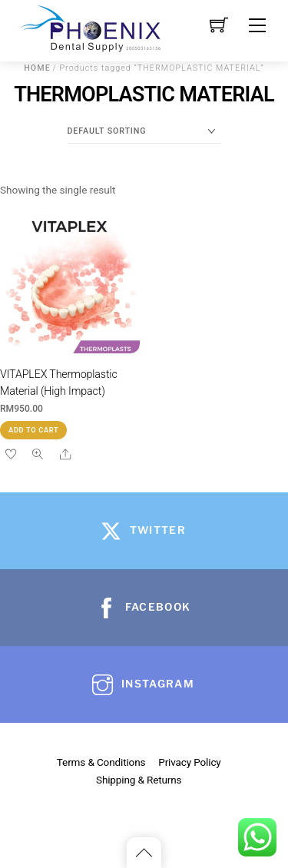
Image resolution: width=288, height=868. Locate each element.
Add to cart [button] (33, 430)
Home (37, 68)
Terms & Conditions (101, 762)
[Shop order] (144, 131)
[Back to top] (144, 853)
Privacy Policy (189, 762)
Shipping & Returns (139, 780)
